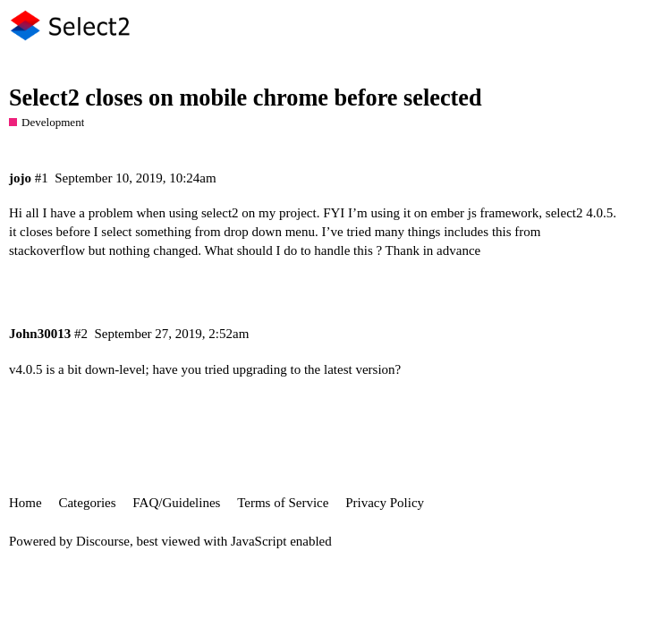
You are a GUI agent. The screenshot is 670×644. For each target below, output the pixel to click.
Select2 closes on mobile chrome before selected (246, 98)
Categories (87, 503)
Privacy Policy (385, 503)
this (502, 232)
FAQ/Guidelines (176, 503)
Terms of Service (283, 503)
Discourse (103, 541)
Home (25, 503)
